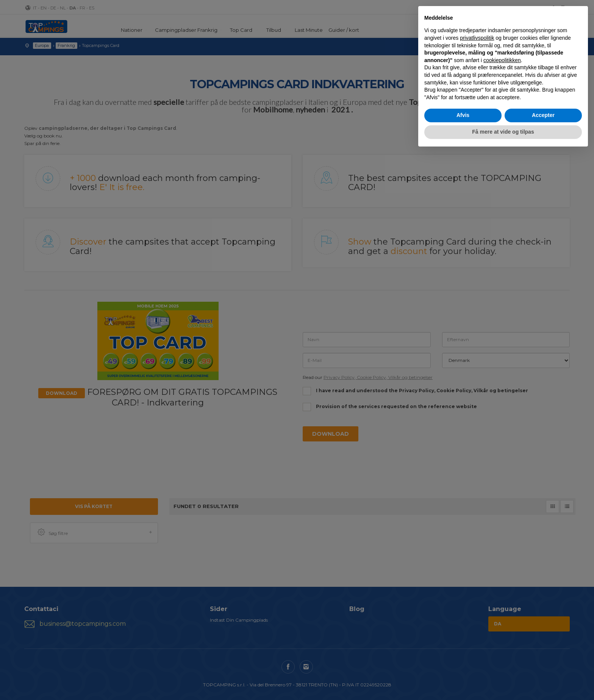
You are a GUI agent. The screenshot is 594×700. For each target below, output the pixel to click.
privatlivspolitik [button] (477, 38)
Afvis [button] (463, 115)
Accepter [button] (543, 115)
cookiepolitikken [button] (502, 60)
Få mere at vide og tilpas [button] (503, 132)
